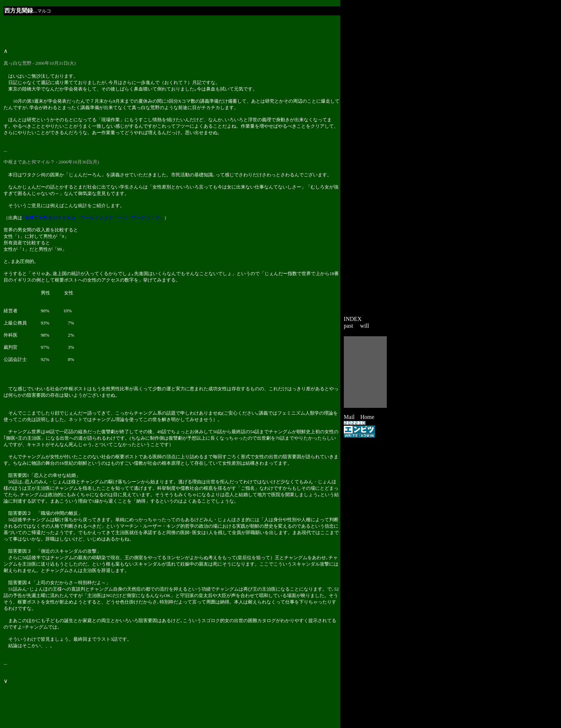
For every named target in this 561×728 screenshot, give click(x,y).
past (348, 326)
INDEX (353, 319)
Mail (349, 417)
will (365, 326)
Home (367, 417)
